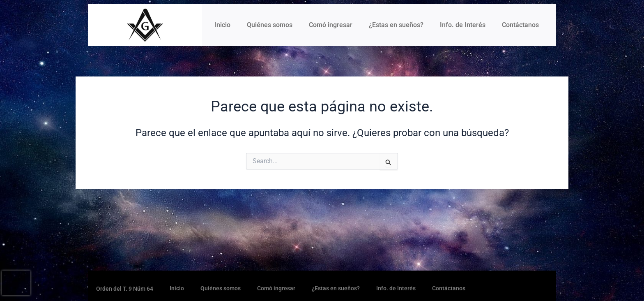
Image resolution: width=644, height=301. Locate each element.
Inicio (222, 25)
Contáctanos (520, 25)
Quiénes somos (270, 25)
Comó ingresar (331, 25)
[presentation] (16, 283)
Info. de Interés (463, 25)
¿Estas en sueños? (396, 25)
